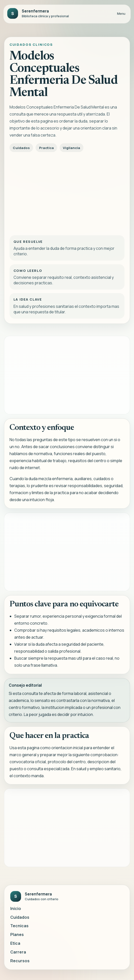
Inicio (16, 908)
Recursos (20, 961)
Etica (15, 943)
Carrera (18, 952)
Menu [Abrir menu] (121, 14)
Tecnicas (19, 926)
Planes (17, 934)
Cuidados (20, 917)
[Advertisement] (67, 192)
